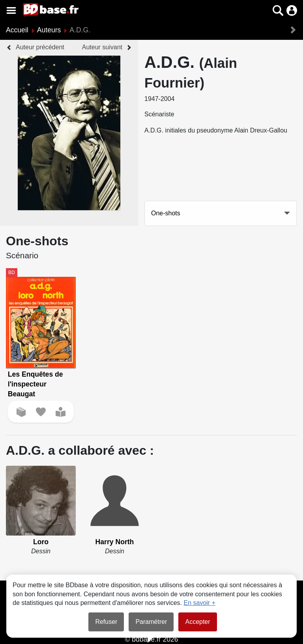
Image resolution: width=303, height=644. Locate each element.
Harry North (115, 542)
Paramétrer (151, 622)
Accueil (17, 30)
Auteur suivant (102, 47)
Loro (41, 542)
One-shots (166, 213)
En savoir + (200, 603)
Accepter (197, 622)
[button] (278, 10)
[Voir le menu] (11, 10)
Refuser (106, 622)
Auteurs (49, 30)
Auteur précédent (40, 47)
